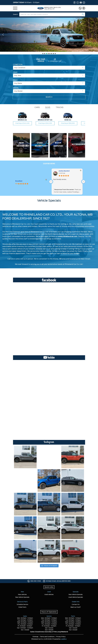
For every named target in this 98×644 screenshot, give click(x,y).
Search (15, 14)
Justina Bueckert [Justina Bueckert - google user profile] (64, 171)
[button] (49, 35)
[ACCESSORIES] (77, 145)
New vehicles (22, 595)
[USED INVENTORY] (40, 145)
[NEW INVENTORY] (21, 145)
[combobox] (52, 14)
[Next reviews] (83, 182)
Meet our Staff (76, 607)
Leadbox (64, 639)
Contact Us (76, 604)
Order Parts (22, 607)
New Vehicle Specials (22, 597)
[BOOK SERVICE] (58, 145)
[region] (49, 36)
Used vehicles (49, 595)
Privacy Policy (61, 637)
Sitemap (35, 637)
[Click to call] (80, 8)
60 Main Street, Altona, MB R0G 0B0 (58, 581)
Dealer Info (76, 602)
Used (49, 592)
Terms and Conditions (47, 637)
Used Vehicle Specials (76, 597)
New (22, 592)
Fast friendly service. (60, 179)
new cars (80, 224)
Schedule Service (22, 604)
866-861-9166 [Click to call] (36, 581)
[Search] (52, 14)
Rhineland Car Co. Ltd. (74, 264)
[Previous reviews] (51, 182)
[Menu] (15, 8)
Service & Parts (22, 602)
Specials (76, 592)
